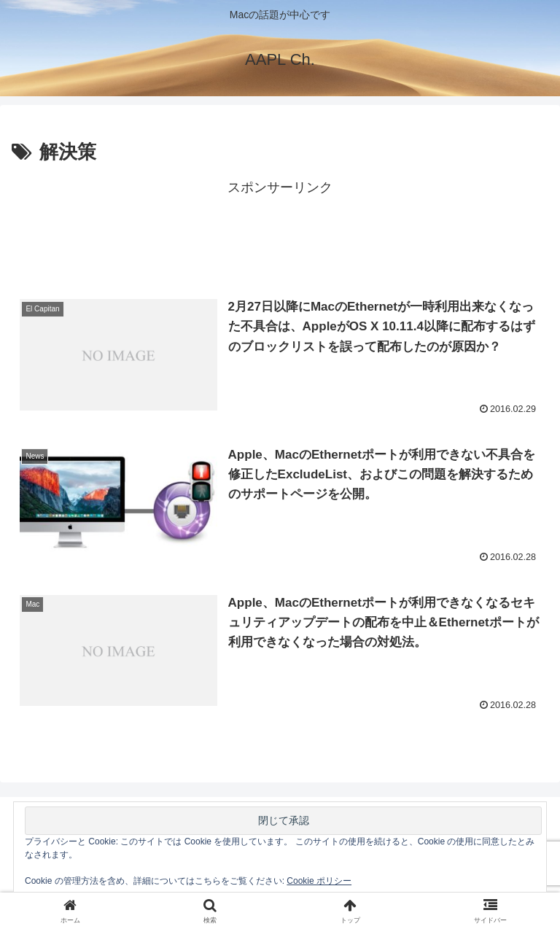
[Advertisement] (280, 233)
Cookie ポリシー (319, 881)
